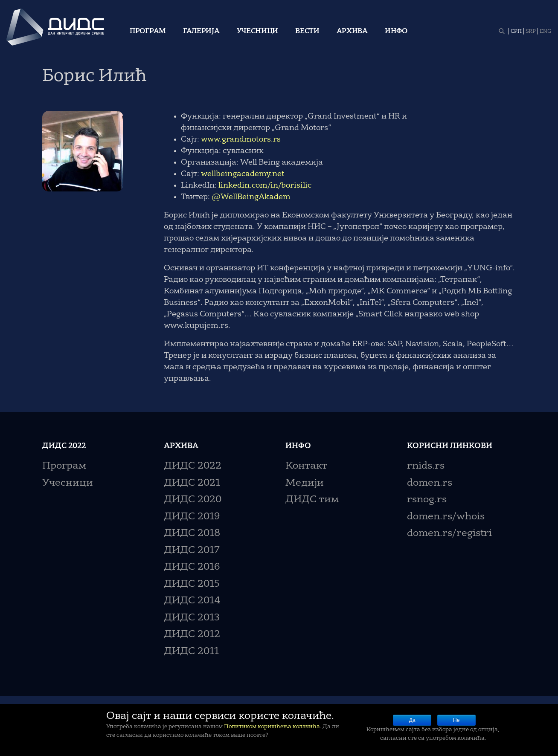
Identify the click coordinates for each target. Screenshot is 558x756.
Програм (148, 32)
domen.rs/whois (446, 517)
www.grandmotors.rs (241, 139)
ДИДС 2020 (193, 500)
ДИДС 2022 (193, 466)
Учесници (258, 32)
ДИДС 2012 (192, 635)
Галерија (201, 32)
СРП (516, 32)
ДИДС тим (312, 500)
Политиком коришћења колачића (272, 727)
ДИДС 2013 (192, 618)
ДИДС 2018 (192, 534)
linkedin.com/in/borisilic (265, 185)
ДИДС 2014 (192, 601)
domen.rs (430, 483)
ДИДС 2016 (192, 567)
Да (412, 720)
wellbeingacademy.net (243, 174)
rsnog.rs (427, 500)
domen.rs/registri (449, 534)
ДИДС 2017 (192, 551)
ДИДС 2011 (191, 652)
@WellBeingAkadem (251, 197)
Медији (305, 483)
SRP (531, 32)
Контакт (306, 466)
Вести (307, 32)
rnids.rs (426, 466)
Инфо (396, 32)
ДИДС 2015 (192, 584)
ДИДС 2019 (192, 517)
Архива (352, 32)
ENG (546, 32)
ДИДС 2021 (192, 483)
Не (456, 720)
